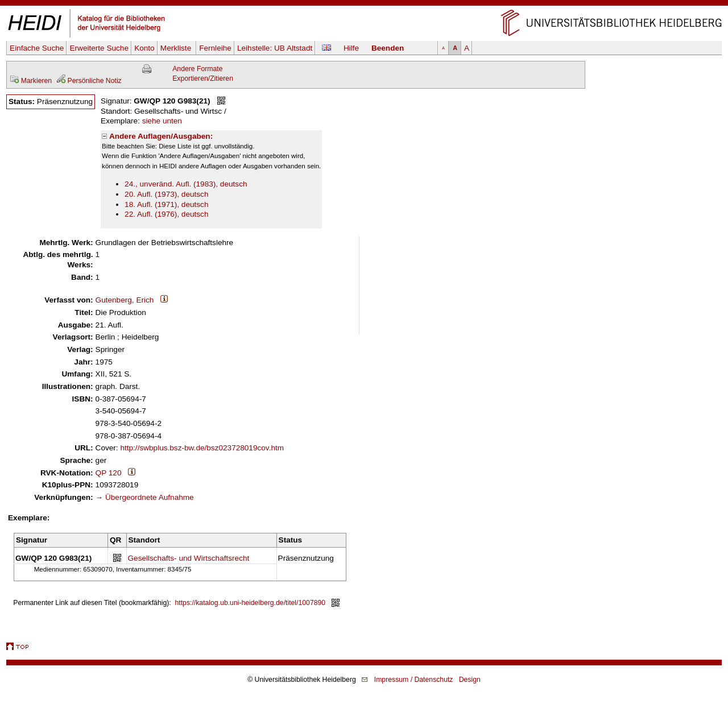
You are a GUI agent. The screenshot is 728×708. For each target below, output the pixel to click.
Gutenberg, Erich (125, 300)
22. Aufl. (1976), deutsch (166, 214)
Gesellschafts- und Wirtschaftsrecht (189, 558)
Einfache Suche (37, 48)
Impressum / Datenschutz (414, 680)
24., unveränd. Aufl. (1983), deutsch (186, 184)
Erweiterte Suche (99, 48)
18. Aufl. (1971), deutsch (166, 204)
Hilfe (351, 48)
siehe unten (162, 121)
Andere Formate (197, 69)
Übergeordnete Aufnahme (150, 497)
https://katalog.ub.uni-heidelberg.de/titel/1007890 (251, 603)
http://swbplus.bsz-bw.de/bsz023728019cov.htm (202, 448)
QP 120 (109, 473)
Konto (144, 48)
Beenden (388, 48)
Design (470, 680)
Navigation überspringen (364, 5)
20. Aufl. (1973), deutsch (166, 194)
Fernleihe (215, 48)
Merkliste (177, 48)
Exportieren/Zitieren (203, 78)
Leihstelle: (275, 48)
